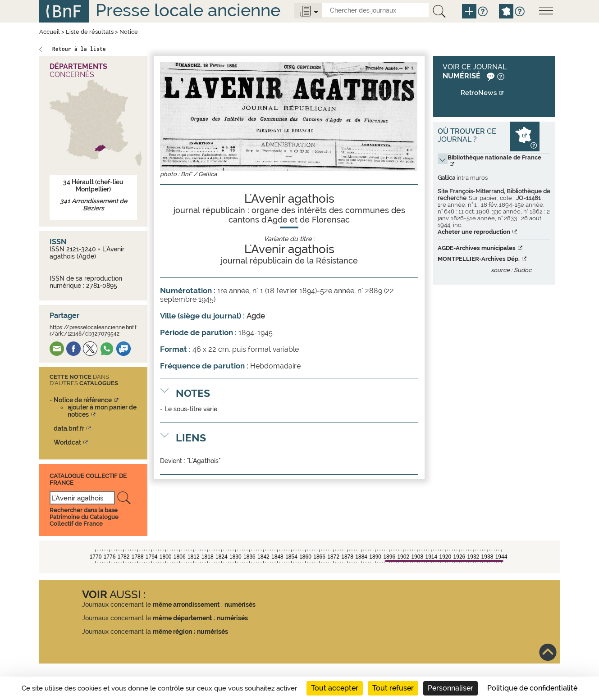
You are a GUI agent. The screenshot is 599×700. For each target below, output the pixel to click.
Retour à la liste (79, 49)
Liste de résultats (90, 32)
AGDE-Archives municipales (477, 248)
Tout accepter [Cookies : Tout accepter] (335, 688)
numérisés (240, 605)
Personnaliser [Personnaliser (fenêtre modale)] (450, 688)
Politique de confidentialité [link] (532, 688)
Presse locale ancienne (188, 10)
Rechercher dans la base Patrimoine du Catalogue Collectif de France (84, 517)
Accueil (50, 32)
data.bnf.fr (69, 428)
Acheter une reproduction (474, 232)
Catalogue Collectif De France (88, 479)
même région (172, 632)
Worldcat (67, 442)
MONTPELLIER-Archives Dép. (479, 259)
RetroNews (479, 93)
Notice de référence (83, 400)
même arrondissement (186, 605)
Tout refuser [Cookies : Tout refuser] (393, 688)
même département (182, 618)
